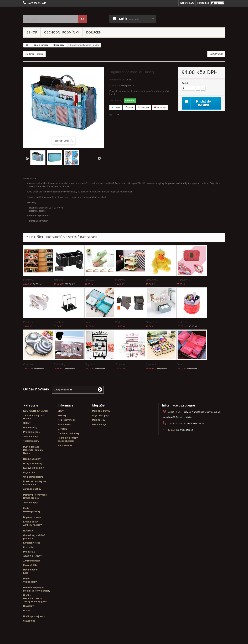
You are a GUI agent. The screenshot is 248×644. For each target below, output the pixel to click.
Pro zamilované (31, 432)
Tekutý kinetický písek (35, 601)
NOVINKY (28, 531)
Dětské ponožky (32, 511)
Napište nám (187, 3)
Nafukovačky (30, 427)
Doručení (94, 32)
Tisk (117, 114)
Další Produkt (216, 54)
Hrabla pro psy (31, 498)
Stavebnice (29, 621)
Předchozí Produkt (34, 54)
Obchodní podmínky (62, 32)
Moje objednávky (101, 411)
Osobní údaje (99, 424)
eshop (32, 32)
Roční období (30, 570)
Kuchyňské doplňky (34, 468)
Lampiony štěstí (32, 543)
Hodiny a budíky (32, 459)
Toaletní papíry (31, 441)
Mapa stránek (65, 445)
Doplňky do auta (32, 517)
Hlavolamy (29, 606)
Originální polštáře (33, 477)
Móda (26, 508)
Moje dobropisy (100, 415)
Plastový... (29, 280)
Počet (185, 83)
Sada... (89, 322)
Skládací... (152, 364)
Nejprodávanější (66, 420)
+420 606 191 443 (196, 423)
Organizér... (153, 280)
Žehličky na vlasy (32, 525)
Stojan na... (91, 364)
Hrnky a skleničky (33, 463)
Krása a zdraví (31, 522)
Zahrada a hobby (32, 489)
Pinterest (160, 107)
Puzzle (27, 610)
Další (99, 158)
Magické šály (30, 565)
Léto (26, 573)
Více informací (30, 179)
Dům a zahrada (31, 447)
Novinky (62, 415)
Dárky (26, 579)
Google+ (144, 107)
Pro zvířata (29, 552)
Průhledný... (61, 364)
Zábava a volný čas (33, 415)
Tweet (116, 107)
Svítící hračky (30, 436)
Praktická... (60, 322)
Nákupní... (60, 280)
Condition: (115, 85)
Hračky (27, 418)
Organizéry (29, 472)
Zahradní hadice (32, 561)
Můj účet (99, 405)
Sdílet (129, 107)
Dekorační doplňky (33, 450)
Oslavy (27, 423)
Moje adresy (99, 420)
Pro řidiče (28, 547)
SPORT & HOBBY (33, 556)
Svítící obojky (30, 502)
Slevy (61, 411)
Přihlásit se (203, 3)
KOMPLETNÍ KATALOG (36, 411)
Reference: (115, 80)
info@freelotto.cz (184, 430)
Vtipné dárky (30, 582)
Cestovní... (183, 322)
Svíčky (27, 453)
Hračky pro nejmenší (34, 616)
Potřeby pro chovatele (35, 495)
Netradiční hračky (33, 598)
